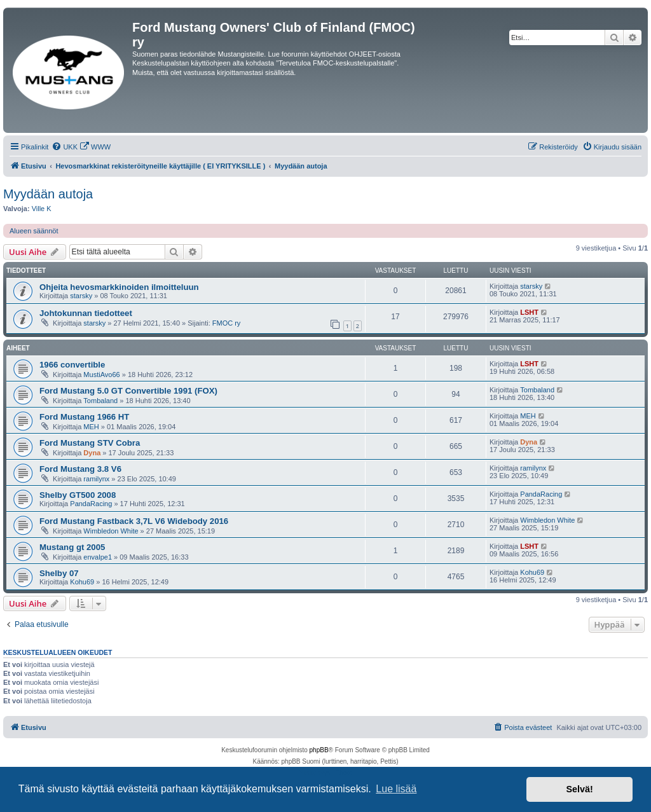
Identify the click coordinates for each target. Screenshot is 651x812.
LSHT (529, 312)
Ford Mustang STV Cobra (90, 443)
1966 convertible (72, 365)
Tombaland (100, 401)
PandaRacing (91, 504)
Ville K (42, 209)
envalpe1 (98, 557)
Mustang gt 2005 (72, 547)
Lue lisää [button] (396, 789)
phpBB (319, 750)
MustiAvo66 (101, 375)
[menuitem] (65, 147)
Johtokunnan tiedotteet (86, 313)
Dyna (92, 453)
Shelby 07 (59, 573)
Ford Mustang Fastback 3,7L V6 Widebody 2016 (134, 521)
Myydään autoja (48, 194)
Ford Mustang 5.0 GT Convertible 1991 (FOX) (128, 391)
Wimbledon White (111, 531)
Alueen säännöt (34, 231)
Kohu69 (82, 582)
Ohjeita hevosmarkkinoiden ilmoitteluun (119, 287)
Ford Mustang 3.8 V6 (80, 469)
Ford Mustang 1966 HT (84, 417)
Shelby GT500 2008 (78, 495)
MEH (91, 427)
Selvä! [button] (579, 789)
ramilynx (96, 479)
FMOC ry (227, 323)
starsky (81, 296)
